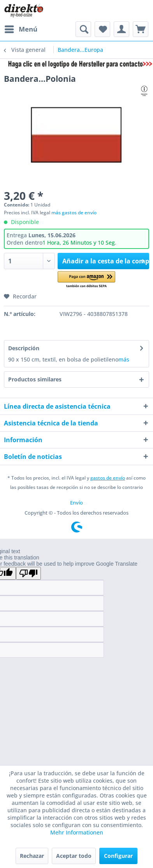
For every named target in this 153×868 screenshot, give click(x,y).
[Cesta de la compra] (141, 29)
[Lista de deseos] (102, 29)
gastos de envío (108, 478)
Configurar (118, 856)
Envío (76, 503)
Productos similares (35, 379)
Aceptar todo (74, 856)
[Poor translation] (28, 573)
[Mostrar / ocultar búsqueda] (83, 29)
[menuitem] (21, 29)
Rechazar (32, 856)
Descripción (24, 348)
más (124, 359)
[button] (86, 280)
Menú (21, 28)
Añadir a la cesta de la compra (106, 260)
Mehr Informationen (77, 832)
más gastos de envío (74, 213)
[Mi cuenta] (121, 29)
